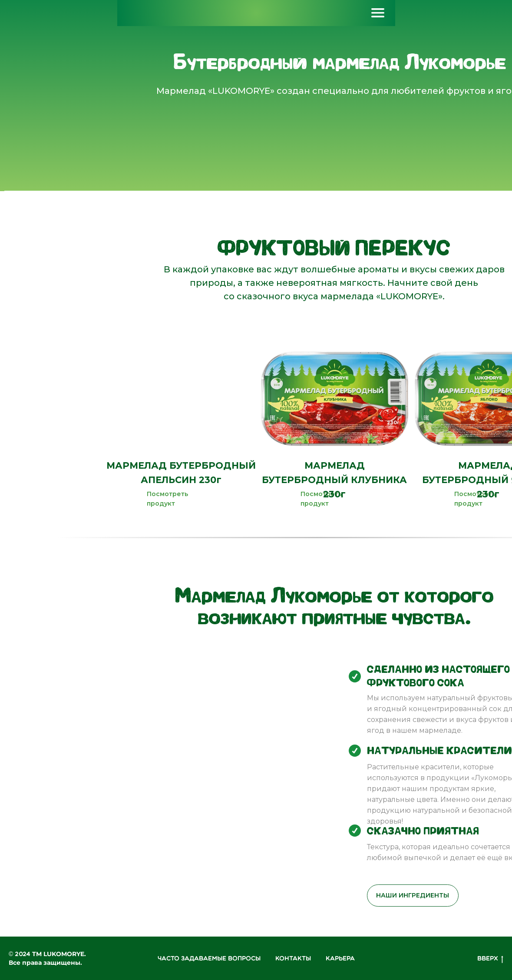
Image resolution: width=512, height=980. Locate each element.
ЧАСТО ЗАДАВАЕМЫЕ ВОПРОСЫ (209, 958)
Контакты (293, 958)
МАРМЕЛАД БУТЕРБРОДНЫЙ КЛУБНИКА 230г (334, 480)
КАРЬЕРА (340, 958)
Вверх (490, 959)
